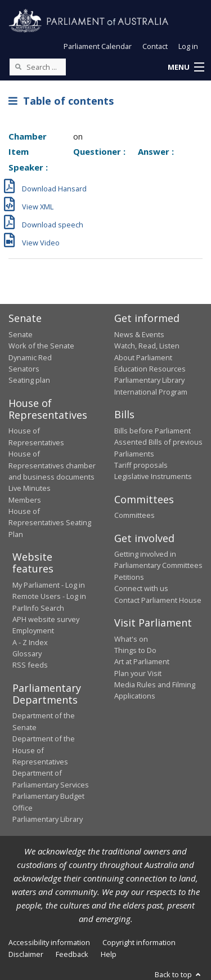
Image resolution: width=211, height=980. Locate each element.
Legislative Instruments (153, 476)
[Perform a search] (18, 66)
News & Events (139, 334)
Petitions (129, 577)
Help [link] (109, 954)
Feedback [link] (72, 954)
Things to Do (135, 650)
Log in (188, 46)
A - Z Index (30, 642)
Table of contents (61, 101)
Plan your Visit (138, 673)
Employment (33, 630)
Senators (24, 369)
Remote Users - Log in (49, 596)
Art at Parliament (142, 661)
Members (25, 500)
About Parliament (143, 357)
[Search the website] (38, 67)
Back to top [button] (179, 974)
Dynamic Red (30, 357)
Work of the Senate (41, 346)
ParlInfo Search (38, 608)
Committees (134, 515)
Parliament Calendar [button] (98, 46)
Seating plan (29, 380)
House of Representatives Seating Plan (50, 523)
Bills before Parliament (152, 431)
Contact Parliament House (158, 600)
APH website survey (46, 619)
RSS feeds (30, 665)
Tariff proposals (141, 465)
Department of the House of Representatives (44, 750)
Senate (21, 334)
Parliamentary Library (149, 380)
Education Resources (150, 369)
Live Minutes (30, 488)
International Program (151, 392)
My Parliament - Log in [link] (49, 585)
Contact (155, 46)
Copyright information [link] (139, 942)
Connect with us (141, 588)
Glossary (27, 654)
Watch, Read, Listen (147, 346)
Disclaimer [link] (26, 954)
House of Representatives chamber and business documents (52, 465)
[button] (186, 68)
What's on (131, 639)
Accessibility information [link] (49, 942)
